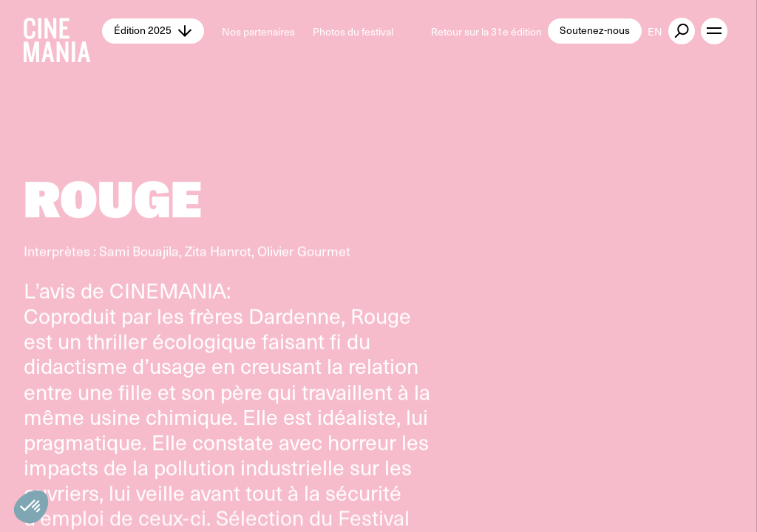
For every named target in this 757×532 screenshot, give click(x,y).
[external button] (682, 31)
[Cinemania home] (63, 31)
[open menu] (714, 31)
